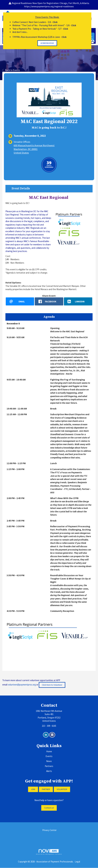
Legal (77, 862)
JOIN (33, 789)
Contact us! (49, 808)
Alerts (49, 771)
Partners (49, 766)
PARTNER (46, 789)
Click (55, 22)
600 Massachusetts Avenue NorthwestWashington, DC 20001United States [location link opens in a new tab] (34, 149)
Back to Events (11, 70)
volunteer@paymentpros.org (22, 685)
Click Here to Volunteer (52, 685)
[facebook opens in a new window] (49, 301)
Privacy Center (49, 830)
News (49, 761)
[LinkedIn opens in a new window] (78, 301)
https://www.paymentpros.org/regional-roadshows (49, 6)
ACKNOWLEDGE (47, 43)
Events (49, 756)
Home (49, 751)
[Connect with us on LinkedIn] (46, 735)
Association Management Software (49, 852)
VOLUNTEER (62, 789)
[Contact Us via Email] (52, 735)
